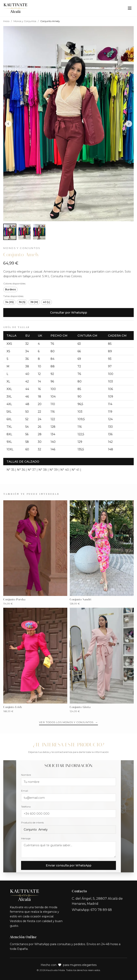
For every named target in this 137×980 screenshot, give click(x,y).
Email (25, 791)
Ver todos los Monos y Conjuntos (68, 722)
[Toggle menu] (130, 8)
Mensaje (26, 838)
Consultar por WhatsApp (69, 313)
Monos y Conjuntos (25, 21)
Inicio (6, 21)
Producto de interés (32, 823)
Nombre (26, 775)
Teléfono (26, 807)
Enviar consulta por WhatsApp (69, 865)
